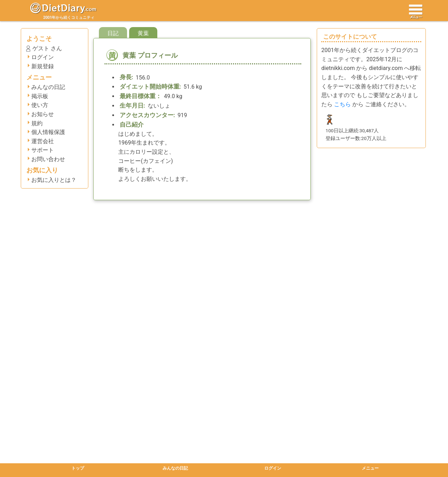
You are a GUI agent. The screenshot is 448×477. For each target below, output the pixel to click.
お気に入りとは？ (54, 180)
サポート (43, 150)
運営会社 (43, 141)
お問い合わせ (48, 159)
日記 (113, 33)
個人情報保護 (48, 132)
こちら (342, 104)
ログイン (43, 57)
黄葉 (143, 33)
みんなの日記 (48, 87)
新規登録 (43, 66)
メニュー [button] (370, 468)
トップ (78, 468)
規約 (37, 123)
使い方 (40, 105)
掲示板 (40, 96)
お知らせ (43, 114)
